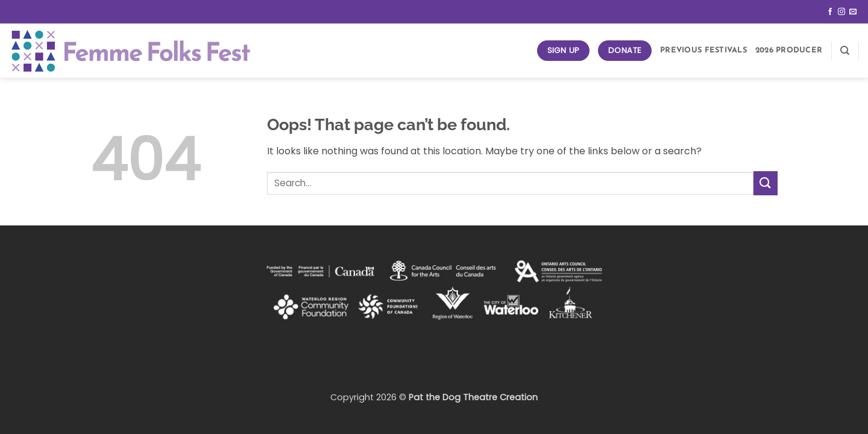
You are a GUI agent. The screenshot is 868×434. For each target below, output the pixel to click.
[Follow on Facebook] (830, 12)
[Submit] (766, 183)
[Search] (845, 51)
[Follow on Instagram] (841, 12)
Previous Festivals (703, 50)
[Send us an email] (853, 12)
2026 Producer (789, 50)
